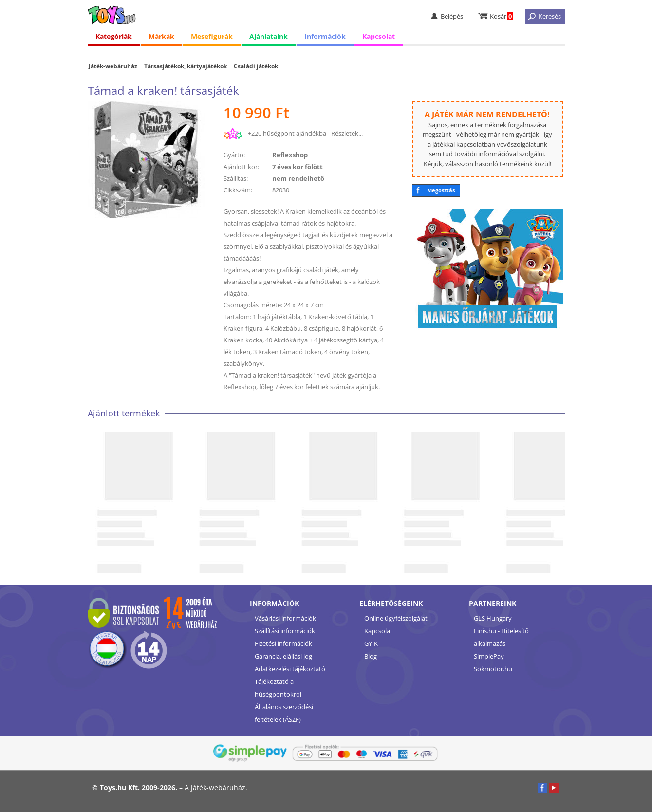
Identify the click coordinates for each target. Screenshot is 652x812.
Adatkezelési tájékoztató (290, 669)
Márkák (161, 39)
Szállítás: (236, 178)
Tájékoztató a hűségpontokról (278, 688)
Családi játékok (256, 66)
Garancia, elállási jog (283, 656)
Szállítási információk (285, 631)
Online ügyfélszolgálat (396, 618)
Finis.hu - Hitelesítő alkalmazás (501, 637)
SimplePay (489, 656)
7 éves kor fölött (298, 167)
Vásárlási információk (285, 618)
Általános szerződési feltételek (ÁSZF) (284, 713)
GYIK (371, 643)
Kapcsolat (379, 39)
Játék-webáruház (113, 66)
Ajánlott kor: (241, 167)
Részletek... (347, 133)
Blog (371, 656)
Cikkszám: (238, 190)
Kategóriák (114, 39)
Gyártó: (234, 155)
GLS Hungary (493, 618)
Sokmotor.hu (493, 669)
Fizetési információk (283, 643)
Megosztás (441, 190)
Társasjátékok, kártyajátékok (186, 66)
